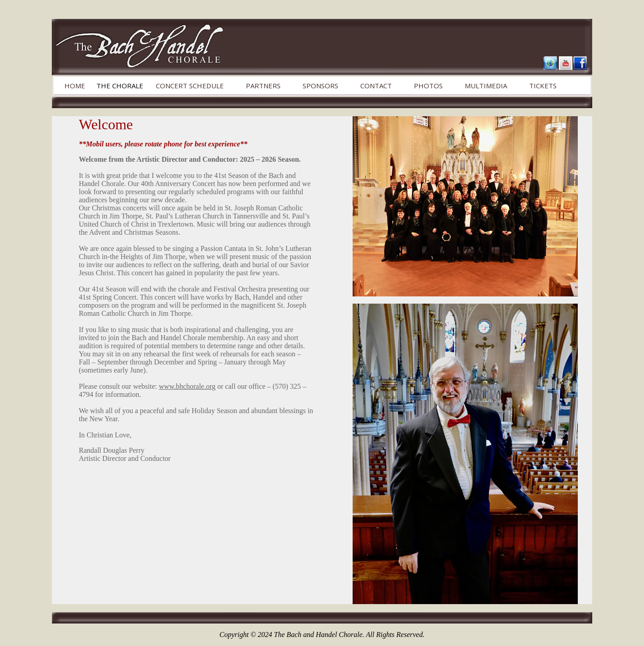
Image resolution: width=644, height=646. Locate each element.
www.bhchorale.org (187, 386)
